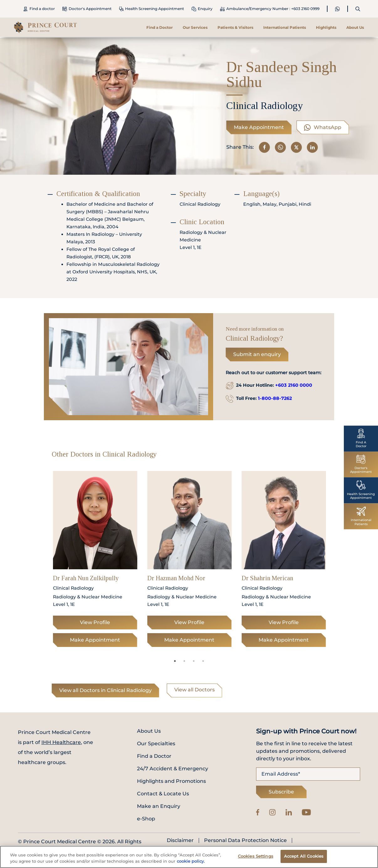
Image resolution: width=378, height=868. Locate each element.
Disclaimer (180, 840)
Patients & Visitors (235, 27)
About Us (355, 27)
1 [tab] (175, 661)
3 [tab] (194, 661)
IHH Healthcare (61, 742)
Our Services (195, 27)
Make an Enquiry (159, 806)
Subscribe (281, 792)
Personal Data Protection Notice (245, 840)
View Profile (95, 622)
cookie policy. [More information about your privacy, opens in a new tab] (191, 862)
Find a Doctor (160, 27)
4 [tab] (203, 661)
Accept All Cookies (304, 857)
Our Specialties (156, 744)
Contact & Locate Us (163, 794)
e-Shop (146, 819)
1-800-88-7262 (275, 398)
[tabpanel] (95, 561)
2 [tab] (184, 661)
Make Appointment (259, 127)
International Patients (285, 27)
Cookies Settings (256, 857)
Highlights (326, 27)
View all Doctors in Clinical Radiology (105, 690)
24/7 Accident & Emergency (173, 769)
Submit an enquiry (257, 354)
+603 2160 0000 (294, 385)
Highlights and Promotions (171, 781)
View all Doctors (194, 690)
